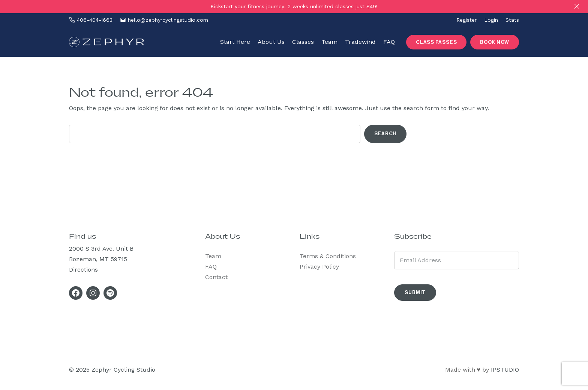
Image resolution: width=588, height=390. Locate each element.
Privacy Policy (319, 267)
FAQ (211, 267)
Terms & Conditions (328, 256)
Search (385, 134)
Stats (512, 20)
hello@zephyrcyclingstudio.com (168, 20)
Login (491, 20)
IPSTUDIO (505, 370)
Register (466, 20)
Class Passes (436, 42)
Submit (415, 292)
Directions (83, 270)
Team (213, 256)
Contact (216, 277)
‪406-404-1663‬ (95, 20)
